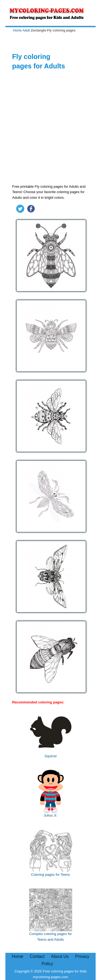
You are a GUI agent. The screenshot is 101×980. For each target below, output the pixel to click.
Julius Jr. (51, 794)
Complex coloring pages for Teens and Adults (51, 915)
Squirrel (51, 734)
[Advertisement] (50, 128)
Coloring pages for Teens (51, 853)
